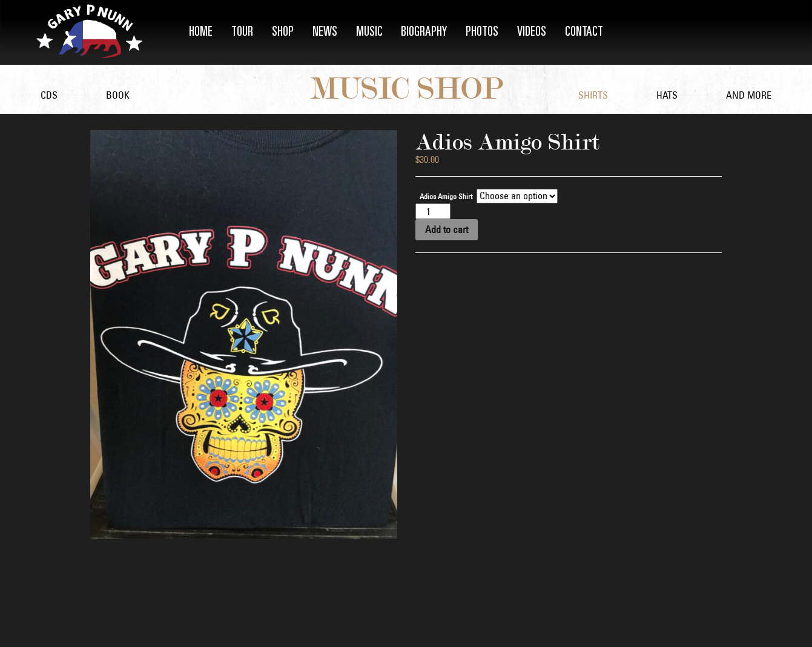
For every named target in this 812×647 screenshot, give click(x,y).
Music (369, 33)
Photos (482, 33)
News (325, 33)
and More (749, 95)
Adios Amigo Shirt (446, 197)
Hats (667, 95)
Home (201, 33)
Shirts (593, 95)
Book (118, 95)
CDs (49, 95)
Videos (532, 33)
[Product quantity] (433, 211)
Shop (283, 33)
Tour (242, 33)
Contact (584, 33)
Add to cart (447, 229)
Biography (424, 33)
